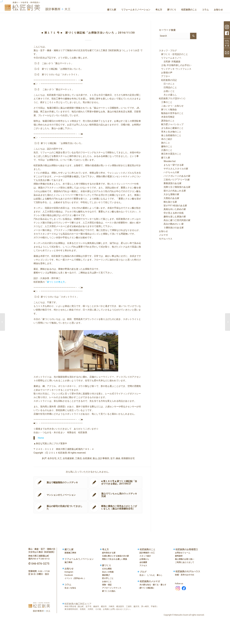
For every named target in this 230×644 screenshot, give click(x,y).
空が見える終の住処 (171, 213)
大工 (60, 458)
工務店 (78, 458)
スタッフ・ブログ (168, 50)
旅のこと (165, 143)
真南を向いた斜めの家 (172, 209)
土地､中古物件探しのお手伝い (175, 65)
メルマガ (163, 235)
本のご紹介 (166, 139)
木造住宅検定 (167, 117)
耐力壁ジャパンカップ (171, 124)
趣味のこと (166, 146)
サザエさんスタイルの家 (174, 169)
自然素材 (87, 458)
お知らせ (163, 231)
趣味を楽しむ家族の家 (172, 217)
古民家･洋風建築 (170, 62)
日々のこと (167, 84)
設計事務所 (104, 458)
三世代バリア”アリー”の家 (174, 180)
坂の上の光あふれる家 (172, 191)
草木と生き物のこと (170, 132)
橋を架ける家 (168, 202)
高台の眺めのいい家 (171, 224)
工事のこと (166, 102)
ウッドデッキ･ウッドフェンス (175, 69)
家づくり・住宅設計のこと (173, 54)
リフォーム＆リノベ (170, 58)
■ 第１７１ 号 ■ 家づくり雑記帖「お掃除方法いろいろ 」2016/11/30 (88, 33)
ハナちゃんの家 (169, 172)
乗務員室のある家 (170, 183)
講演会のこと (167, 121)
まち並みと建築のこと (171, 128)
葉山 (95, 458)
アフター (165, 76)
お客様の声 (166, 73)
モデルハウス (166, 239)
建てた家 (165, 158)
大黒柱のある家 (169, 198)
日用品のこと (168, 87)
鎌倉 (118, 458)
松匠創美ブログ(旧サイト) (172, 98)
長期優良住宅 (128, 458)
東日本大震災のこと (170, 154)
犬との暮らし (168, 95)
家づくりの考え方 (56, 282)
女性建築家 (68, 458)
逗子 (113, 458)
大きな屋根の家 (169, 194)
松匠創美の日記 (168, 80)
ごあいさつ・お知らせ (171, 106)
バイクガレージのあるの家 (175, 176)
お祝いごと (167, 91)
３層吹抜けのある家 (171, 228)
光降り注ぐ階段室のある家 (175, 187)
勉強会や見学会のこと (171, 113)
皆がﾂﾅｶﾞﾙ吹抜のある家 (173, 206)
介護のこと (166, 150)
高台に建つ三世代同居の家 (175, 220)
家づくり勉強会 (168, 109)
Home (41, 438)
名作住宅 (52, 458)
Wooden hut (167, 161)
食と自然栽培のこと (170, 135)
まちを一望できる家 (171, 165)
